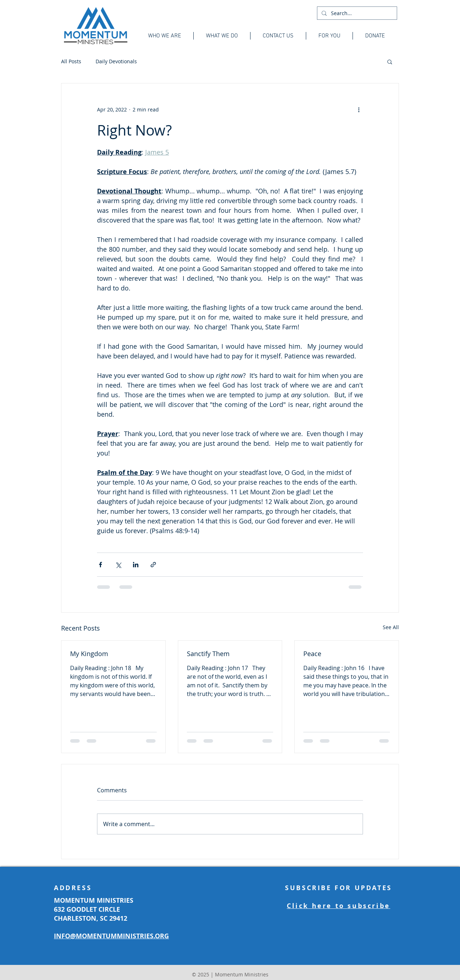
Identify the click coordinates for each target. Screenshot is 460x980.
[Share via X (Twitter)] (118, 565)
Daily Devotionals (116, 61)
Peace (312, 654)
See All (391, 627)
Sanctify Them (208, 654)
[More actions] (359, 109)
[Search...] (356, 13)
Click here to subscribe (339, 906)
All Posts (71, 61)
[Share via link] (153, 565)
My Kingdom (89, 654)
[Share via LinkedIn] (136, 565)
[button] (390, 61)
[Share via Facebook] (100, 565)
